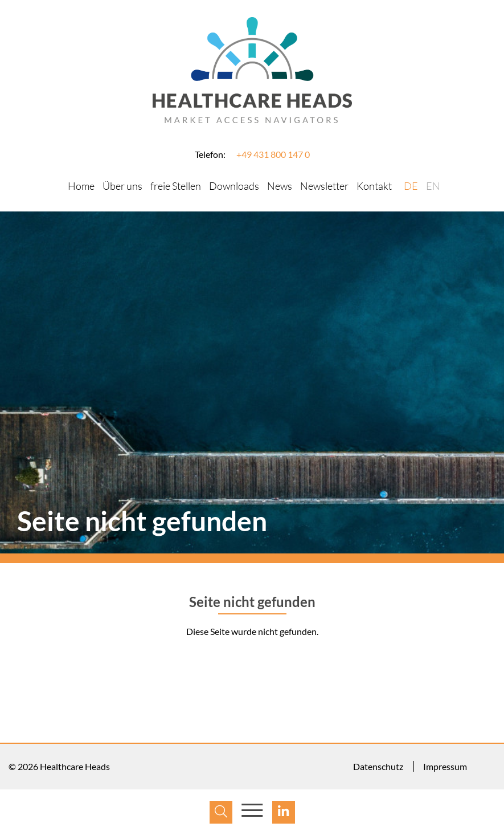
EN (433, 186)
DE (411, 186)
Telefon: (210, 154)
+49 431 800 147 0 (273, 154)
